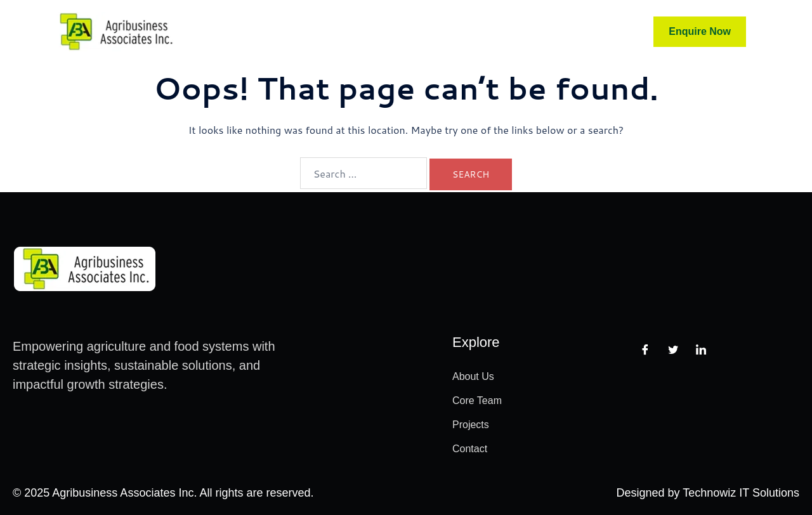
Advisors (406, 31)
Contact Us (540, 31)
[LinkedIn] (701, 349)
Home (271, 31)
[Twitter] (673, 349)
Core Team (333, 32)
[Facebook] (645, 349)
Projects (468, 32)
